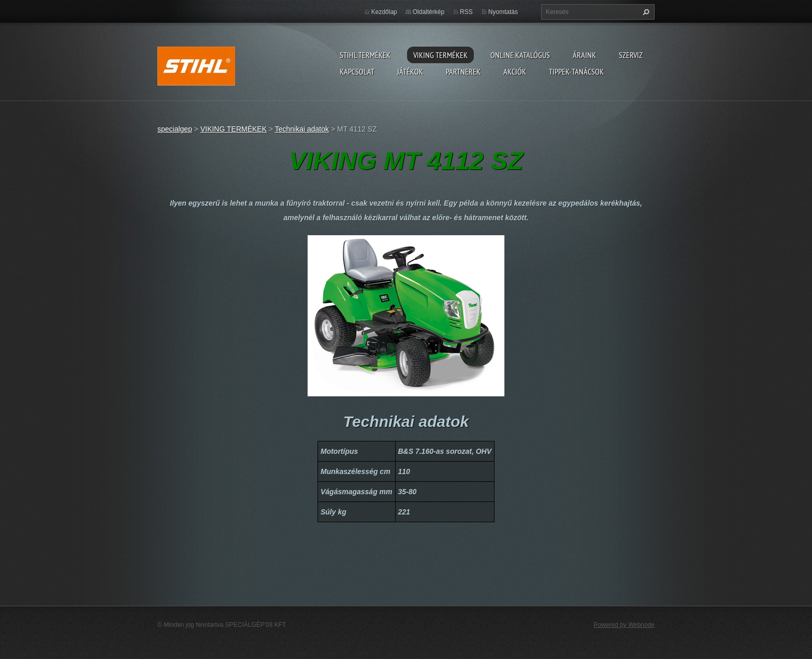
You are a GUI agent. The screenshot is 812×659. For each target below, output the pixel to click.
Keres (645, 12)
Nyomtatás (503, 12)
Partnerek (463, 71)
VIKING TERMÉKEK (440, 55)
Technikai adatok (302, 129)
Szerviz (631, 55)
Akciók (515, 71)
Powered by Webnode (624, 625)
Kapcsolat (357, 71)
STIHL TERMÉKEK (365, 55)
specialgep (175, 129)
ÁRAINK (584, 55)
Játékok (410, 71)
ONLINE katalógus (520, 55)
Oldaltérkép (429, 12)
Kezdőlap (384, 12)
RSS (466, 12)
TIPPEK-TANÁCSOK (576, 71)
